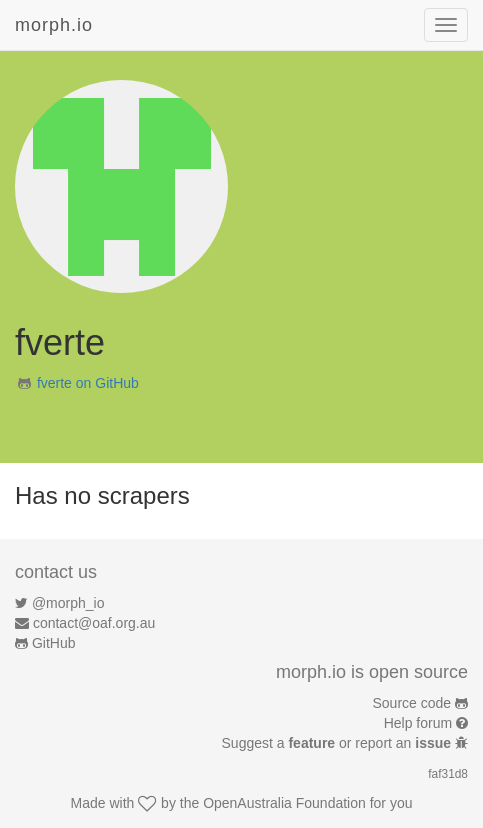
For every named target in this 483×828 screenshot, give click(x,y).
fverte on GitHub (88, 383)
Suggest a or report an (338, 743)
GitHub (54, 643)
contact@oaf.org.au (94, 623)
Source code (412, 703)
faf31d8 (448, 774)
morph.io (54, 25)
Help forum (418, 723)
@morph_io (68, 603)
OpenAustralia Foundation (284, 803)
